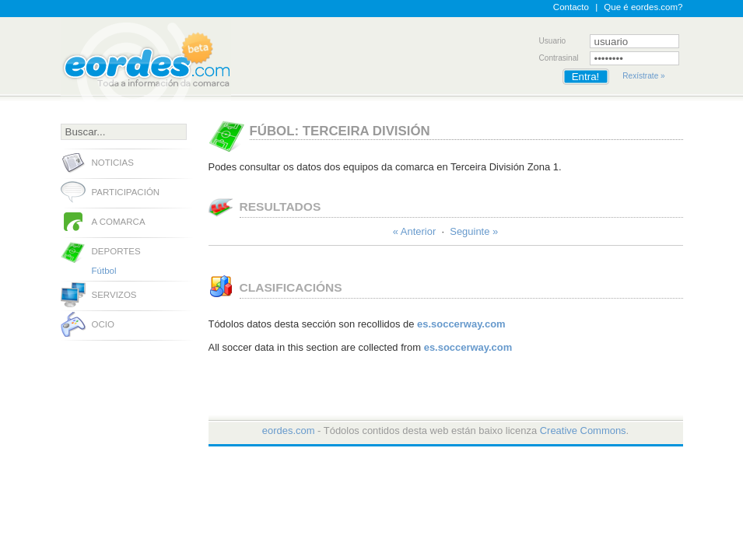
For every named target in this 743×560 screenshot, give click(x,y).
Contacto (571, 7)
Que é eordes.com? (643, 7)
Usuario (553, 41)
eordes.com (289, 430)
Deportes (116, 251)
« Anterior (414, 231)
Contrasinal (559, 58)
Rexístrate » (643, 76)
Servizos (114, 295)
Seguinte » (474, 231)
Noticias (113, 163)
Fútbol (104, 271)
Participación (126, 192)
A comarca (119, 222)
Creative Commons (583, 430)
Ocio (103, 324)
